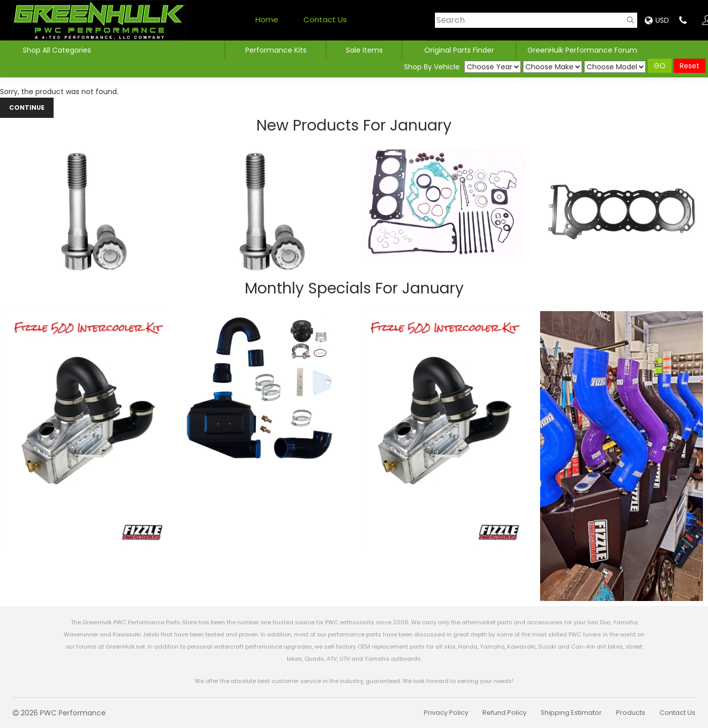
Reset (690, 66)
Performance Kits (276, 50)
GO (660, 66)
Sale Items (364, 50)
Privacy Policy (446, 713)
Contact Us (325, 19)
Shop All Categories (58, 50)
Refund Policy (504, 713)
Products (631, 713)
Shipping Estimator (571, 713)
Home (267, 19)
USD (657, 20)
